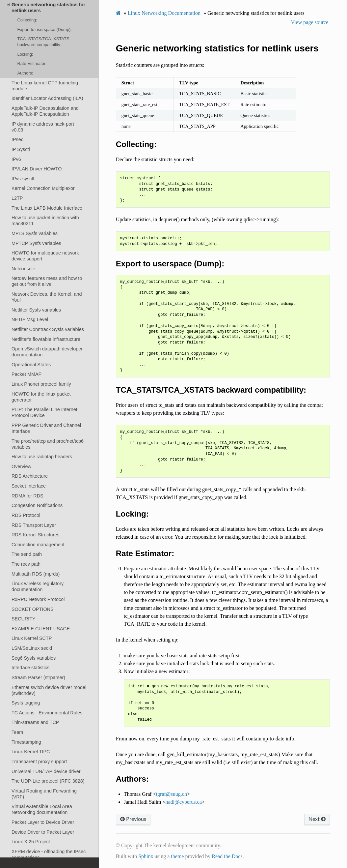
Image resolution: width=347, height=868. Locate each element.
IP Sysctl (21, 149)
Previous (133, 819)
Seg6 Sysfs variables (34, 658)
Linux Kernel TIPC (31, 752)
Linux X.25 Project (31, 842)
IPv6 (16, 159)
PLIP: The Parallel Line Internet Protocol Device (44, 412)
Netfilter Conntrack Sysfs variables (48, 329)
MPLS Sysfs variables (35, 233)
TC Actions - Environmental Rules (47, 713)
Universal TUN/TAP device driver (46, 771)
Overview (21, 466)
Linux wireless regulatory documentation (38, 586)
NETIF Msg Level (30, 319)
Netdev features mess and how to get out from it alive (47, 281)
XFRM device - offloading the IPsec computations (49, 854)
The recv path (26, 564)
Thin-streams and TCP (35, 722)
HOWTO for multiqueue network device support (45, 256)
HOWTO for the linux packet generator (41, 397)
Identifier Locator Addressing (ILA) (47, 98)
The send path (27, 554)
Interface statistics (30, 668)
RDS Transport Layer (34, 525)
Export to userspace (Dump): (44, 30)
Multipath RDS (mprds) (36, 574)
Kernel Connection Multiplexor (43, 188)
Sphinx (146, 856)
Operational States (31, 365)
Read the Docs (227, 856)
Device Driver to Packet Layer (43, 832)
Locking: (25, 54)
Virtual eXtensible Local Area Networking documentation (42, 809)
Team (17, 732)
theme (177, 856)
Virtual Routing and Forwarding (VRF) (44, 794)
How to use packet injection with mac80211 (45, 221)
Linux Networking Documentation (164, 13)
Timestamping (26, 742)
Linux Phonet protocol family (41, 384)
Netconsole (23, 269)
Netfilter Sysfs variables (36, 310)
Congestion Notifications (37, 505)
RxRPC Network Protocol (38, 599)
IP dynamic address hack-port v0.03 (43, 127)
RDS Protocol (26, 515)
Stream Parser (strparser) (38, 677)
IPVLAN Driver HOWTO (37, 169)
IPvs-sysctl (23, 179)
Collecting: (27, 20)
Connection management (38, 545)
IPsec (17, 139)
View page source (310, 22)
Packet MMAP (27, 374)
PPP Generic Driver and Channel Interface (46, 428)
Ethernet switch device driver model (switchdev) (49, 690)
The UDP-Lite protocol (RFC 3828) (48, 781)
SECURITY (24, 619)
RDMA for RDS (27, 496)
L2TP (17, 198)
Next (317, 819)
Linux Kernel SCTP (32, 638)
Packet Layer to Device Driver (43, 822)
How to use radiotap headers (42, 457)
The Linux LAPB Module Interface (47, 208)
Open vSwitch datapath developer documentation (47, 352)
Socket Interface (29, 486)
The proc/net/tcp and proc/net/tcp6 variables (48, 444)
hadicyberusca (184, 802)
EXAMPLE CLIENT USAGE (41, 629)
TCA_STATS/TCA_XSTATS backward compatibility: (43, 42)
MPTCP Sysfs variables (36, 243)
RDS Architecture (30, 476)
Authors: (25, 73)
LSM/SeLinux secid (32, 648)
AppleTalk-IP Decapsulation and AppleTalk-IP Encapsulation (45, 111)
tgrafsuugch (172, 794)
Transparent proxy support (39, 762)
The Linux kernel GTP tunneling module (45, 86)
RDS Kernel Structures (36, 535)
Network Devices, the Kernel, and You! (47, 297)
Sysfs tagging (26, 703)
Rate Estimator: (32, 63)
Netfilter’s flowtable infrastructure (46, 339)
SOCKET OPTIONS (33, 609)
